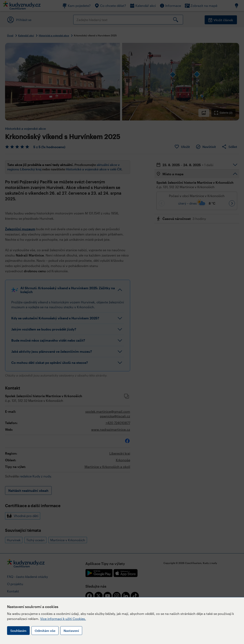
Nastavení (71, 631)
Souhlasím (18, 631)
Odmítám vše (45, 631)
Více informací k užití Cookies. (63, 619)
